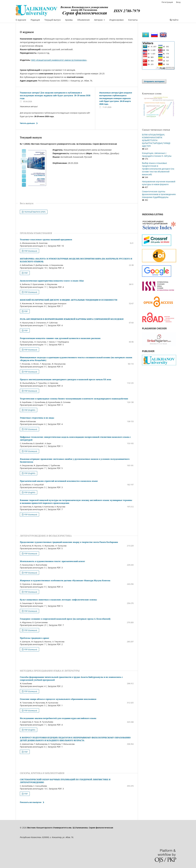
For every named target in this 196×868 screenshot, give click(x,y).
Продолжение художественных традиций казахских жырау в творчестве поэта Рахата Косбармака (69, 542)
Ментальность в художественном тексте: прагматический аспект (52, 561)
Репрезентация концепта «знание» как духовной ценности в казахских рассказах (60, 338)
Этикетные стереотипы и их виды (37, 418)
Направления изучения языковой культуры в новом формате (159, 183)
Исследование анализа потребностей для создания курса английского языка (58, 718)
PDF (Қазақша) (30, 251)
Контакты (133, 20)
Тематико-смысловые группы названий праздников (46, 240)
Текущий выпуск (53, 20)
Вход (178, 2)
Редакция (35, 20)
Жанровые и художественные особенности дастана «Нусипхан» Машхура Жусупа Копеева (65, 580)
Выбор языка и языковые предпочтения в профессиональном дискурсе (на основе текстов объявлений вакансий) (158, 169)
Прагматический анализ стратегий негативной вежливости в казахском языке (59, 481)
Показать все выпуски (31, 802)
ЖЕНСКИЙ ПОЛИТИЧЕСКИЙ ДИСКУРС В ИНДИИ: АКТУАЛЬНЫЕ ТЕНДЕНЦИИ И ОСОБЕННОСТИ (69, 300)
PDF (26, 273)
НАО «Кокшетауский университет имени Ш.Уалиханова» (59, 60)
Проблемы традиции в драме (35, 638)
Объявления (83, 20)
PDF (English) (30, 410)
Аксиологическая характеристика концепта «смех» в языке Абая (52, 281)
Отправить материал (154, 81)
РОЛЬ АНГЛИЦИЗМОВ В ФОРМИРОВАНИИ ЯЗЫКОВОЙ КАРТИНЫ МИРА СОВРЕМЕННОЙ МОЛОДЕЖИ (72, 319)
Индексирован (117, 20)
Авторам (99, 20)
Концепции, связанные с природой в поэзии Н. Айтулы (157, 154)
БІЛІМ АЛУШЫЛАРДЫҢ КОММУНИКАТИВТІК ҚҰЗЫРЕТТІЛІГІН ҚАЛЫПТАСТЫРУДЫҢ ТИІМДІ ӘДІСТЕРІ (156, 140)
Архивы (69, 20)
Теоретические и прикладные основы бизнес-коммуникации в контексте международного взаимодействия (74, 399)
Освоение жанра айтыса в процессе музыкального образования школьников (58, 699)
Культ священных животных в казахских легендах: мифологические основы (58, 600)
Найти (174, 20)
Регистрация (167, 2)
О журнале (21, 20)
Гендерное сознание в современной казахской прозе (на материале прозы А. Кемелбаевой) (65, 619)
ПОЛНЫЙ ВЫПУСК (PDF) (35, 212)
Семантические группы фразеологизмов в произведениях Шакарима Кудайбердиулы (159, 194)
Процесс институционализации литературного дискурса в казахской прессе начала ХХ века (65, 379)
